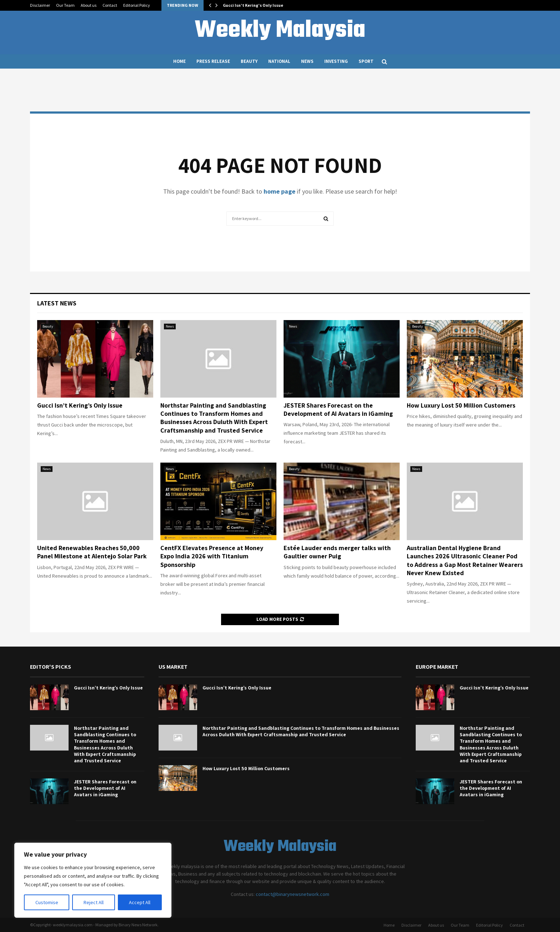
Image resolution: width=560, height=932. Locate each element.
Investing (336, 61)
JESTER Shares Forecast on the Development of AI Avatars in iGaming (338, 409)
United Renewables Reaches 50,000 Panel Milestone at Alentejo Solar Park (92, 552)
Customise (47, 902)
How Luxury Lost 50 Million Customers (461, 405)
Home (179, 61)
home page (279, 191)
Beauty (249, 61)
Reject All (94, 902)
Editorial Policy (137, 5)
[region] (93, 880)
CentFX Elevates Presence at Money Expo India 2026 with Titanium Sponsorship (212, 556)
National (279, 61)
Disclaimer (40, 5)
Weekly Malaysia (280, 31)
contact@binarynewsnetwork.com (292, 894)
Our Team (65, 5)
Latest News (57, 303)
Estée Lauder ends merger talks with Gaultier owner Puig (337, 552)
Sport (366, 61)
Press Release (213, 61)
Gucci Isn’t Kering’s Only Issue (253, 5)
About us (89, 5)
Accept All (140, 902)
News (307, 61)
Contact (110, 5)
